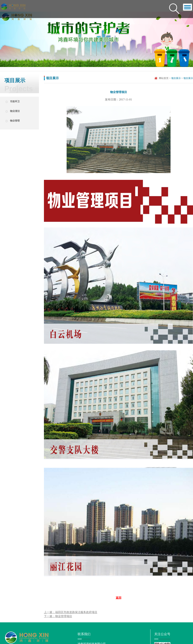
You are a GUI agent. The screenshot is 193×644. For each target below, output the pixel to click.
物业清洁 (15, 111)
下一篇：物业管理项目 (58, 616)
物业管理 (15, 121)
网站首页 (164, 78)
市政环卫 (15, 101)
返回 (119, 598)
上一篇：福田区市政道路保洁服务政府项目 (71, 612)
